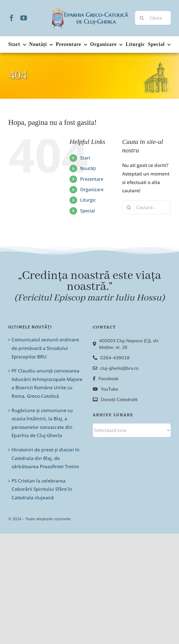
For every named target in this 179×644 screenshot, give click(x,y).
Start (85, 158)
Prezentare (92, 179)
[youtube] (24, 18)
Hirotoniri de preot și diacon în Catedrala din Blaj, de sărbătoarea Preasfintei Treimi (46, 458)
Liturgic (88, 200)
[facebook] (12, 18)
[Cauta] (142, 18)
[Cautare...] (146, 207)
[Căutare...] (153, 18)
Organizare (92, 190)
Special (87, 211)
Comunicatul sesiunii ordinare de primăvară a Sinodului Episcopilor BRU (45, 348)
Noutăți (88, 168)
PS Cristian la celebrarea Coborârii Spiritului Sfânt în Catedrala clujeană (42, 489)
